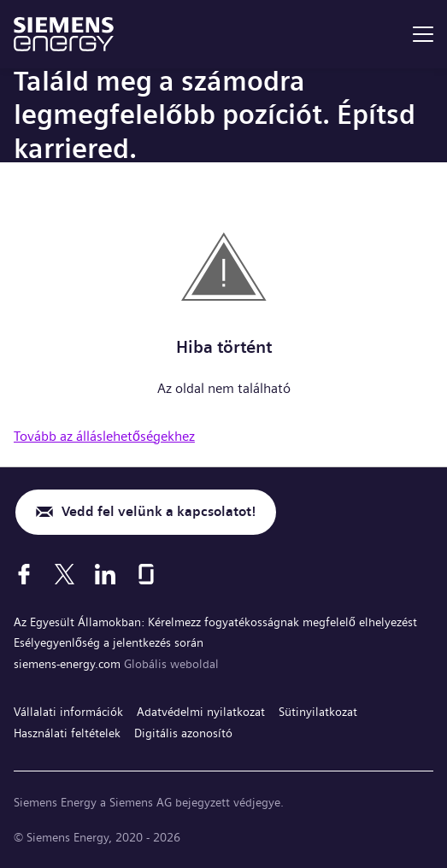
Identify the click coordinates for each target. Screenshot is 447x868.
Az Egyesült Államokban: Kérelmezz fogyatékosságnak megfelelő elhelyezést (215, 622)
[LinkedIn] (105, 574)
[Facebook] (24, 574)
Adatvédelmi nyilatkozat (201, 712)
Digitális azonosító (183, 733)
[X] (65, 574)
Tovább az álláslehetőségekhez (104, 436)
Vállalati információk (68, 712)
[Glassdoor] (146, 574)
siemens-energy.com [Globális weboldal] (69, 664)
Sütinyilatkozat (318, 712)
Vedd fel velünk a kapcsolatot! (159, 511)
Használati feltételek (67, 733)
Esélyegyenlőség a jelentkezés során (109, 642)
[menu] (423, 34)
